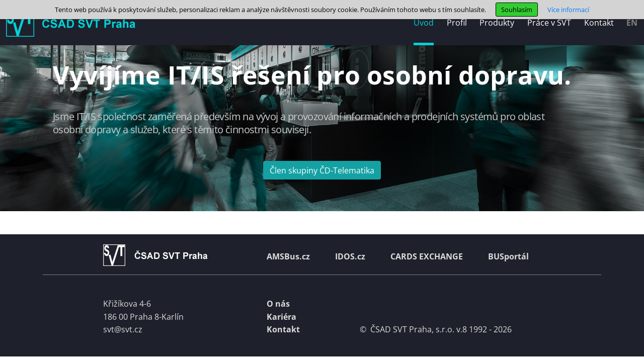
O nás (278, 304)
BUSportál (508, 256)
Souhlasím (517, 10)
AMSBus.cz (288, 256)
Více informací (568, 10)
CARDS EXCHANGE (427, 256)
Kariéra (281, 317)
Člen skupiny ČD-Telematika (322, 170)
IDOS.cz (350, 256)
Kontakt (283, 329)
